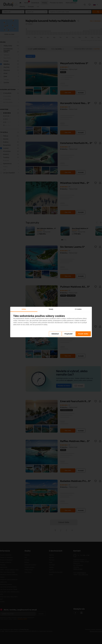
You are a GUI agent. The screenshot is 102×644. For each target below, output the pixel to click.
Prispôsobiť (69, 334)
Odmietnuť (55, 334)
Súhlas (24, 309)
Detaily (51, 309)
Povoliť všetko (83, 334)
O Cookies (78, 309)
